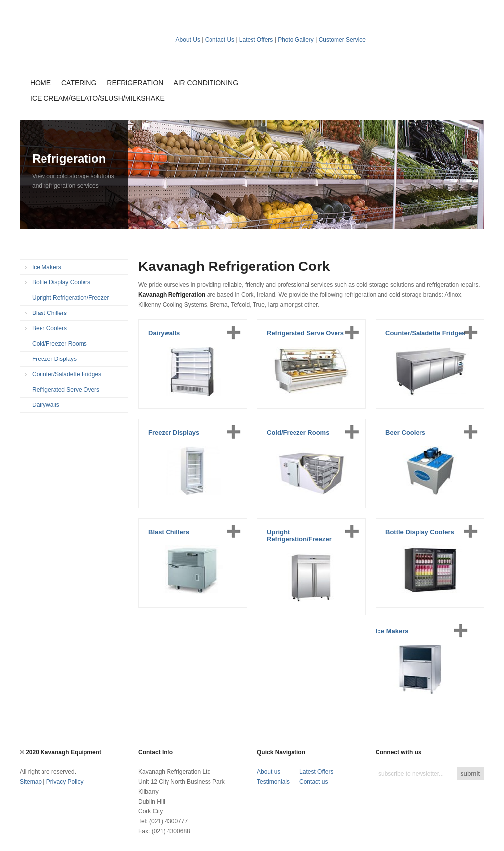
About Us (188, 40)
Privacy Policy (65, 782)
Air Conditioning (206, 83)
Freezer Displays (54, 359)
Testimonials (273, 782)
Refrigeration (135, 83)
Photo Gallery (296, 40)
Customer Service (342, 40)
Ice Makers (47, 267)
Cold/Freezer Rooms (60, 344)
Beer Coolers (49, 328)
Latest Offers (256, 40)
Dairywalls (46, 405)
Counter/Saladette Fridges (67, 374)
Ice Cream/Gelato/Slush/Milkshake (97, 98)
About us (269, 772)
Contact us (314, 782)
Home (41, 83)
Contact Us (220, 40)
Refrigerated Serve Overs (66, 390)
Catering (79, 83)
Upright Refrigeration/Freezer (70, 298)
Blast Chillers (49, 313)
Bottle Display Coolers (61, 282)
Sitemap (31, 782)
